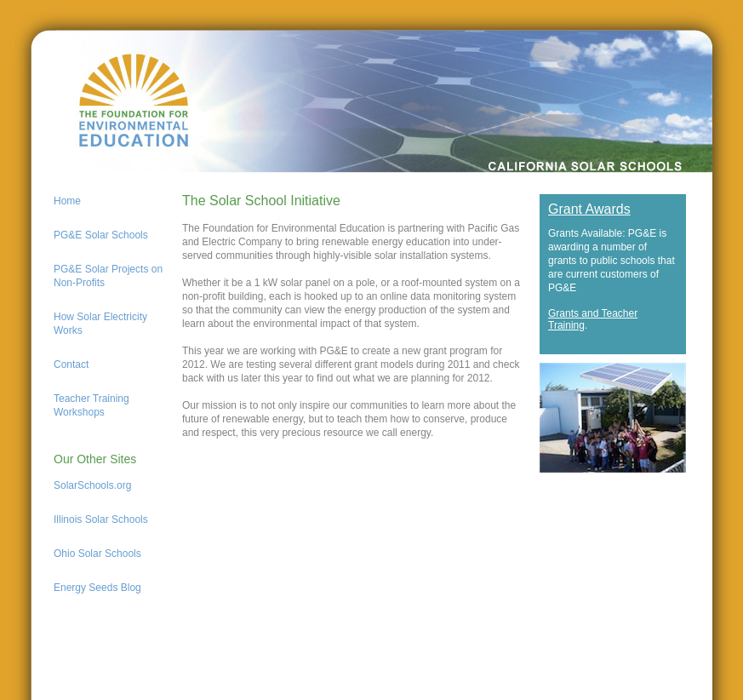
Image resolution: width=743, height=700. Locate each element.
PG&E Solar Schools (101, 235)
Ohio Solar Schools (97, 554)
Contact (71, 364)
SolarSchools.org (92, 485)
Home (67, 201)
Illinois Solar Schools (101, 519)
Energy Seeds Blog (97, 588)
